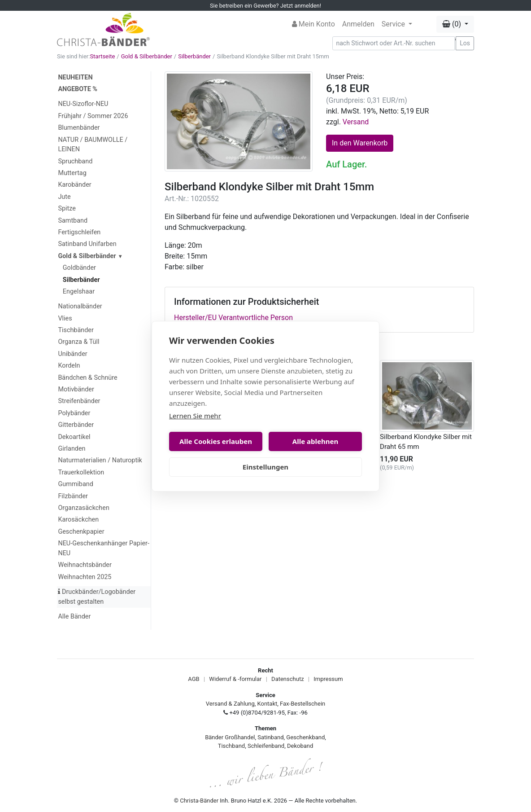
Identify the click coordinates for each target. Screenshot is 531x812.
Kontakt (268, 704)
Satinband (270, 737)
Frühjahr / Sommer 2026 (93, 116)
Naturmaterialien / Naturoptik (100, 460)
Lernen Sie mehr (195, 416)
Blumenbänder (79, 128)
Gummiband (75, 484)
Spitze (67, 208)
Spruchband (75, 161)
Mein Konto (313, 24)
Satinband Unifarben (87, 244)
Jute (64, 197)
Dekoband (300, 746)
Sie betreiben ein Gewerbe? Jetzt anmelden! (265, 6)
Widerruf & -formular (235, 679)
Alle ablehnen (315, 441)
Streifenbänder (79, 401)
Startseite (102, 56)
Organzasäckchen (83, 508)
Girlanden (72, 449)
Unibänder (72, 354)
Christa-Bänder (199, 801)
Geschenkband (305, 737)
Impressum (328, 679)
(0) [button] (453, 24)
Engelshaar (79, 292)
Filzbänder (73, 496)
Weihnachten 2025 (85, 577)
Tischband (231, 746)
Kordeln (69, 366)
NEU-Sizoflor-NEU (83, 104)
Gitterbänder (76, 425)
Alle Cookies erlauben (216, 441)
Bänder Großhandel (230, 737)
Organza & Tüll (78, 342)
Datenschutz (287, 679)
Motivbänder (76, 389)
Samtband (73, 221)
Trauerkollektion (81, 472)
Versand (356, 122)
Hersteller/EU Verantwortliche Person (233, 318)
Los (465, 43)
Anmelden (358, 24)
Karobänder (74, 185)
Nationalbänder (80, 306)
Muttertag (72, 173)
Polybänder (74, 413)
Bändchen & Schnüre (87, 378)
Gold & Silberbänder (147, 56)
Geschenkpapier (81, 532)
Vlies (65, 318)
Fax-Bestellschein (302, 704)
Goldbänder (79, 268)
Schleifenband (266, 746)
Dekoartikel (74, 437)
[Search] (394, 43)
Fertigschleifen (79, 232)
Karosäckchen (78, 520)
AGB (194, 679)
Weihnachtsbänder (85, 565)
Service (394, 24)
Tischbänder (76, 330)
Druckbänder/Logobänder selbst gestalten (97, 597)
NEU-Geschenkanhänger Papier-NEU (103, 548)
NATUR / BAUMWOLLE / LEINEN (93, 145)
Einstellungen (265, 467)
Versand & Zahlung (230, 704)
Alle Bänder (74, 617)
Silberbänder (194, 56)
